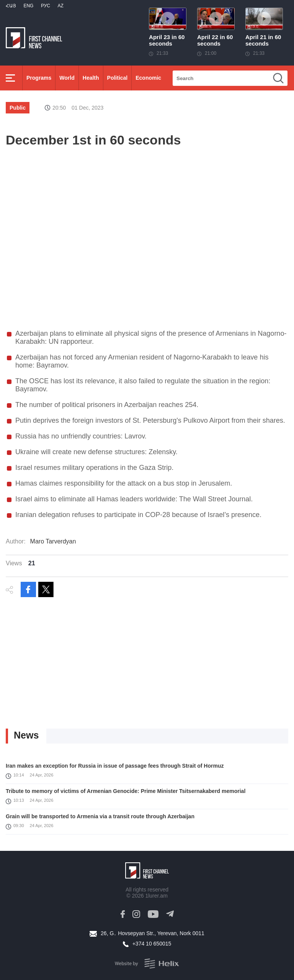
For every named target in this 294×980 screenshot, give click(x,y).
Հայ (11, 6)
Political (118, 78)
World (67, 78)
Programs (39, 78)
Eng (28, 6)
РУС (46, 6)
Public (18, 108)
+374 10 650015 (152, 944)
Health (91, 78)
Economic (148, 78)
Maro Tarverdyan (53, 541)
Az (60, 6)
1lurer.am (156, 896)
